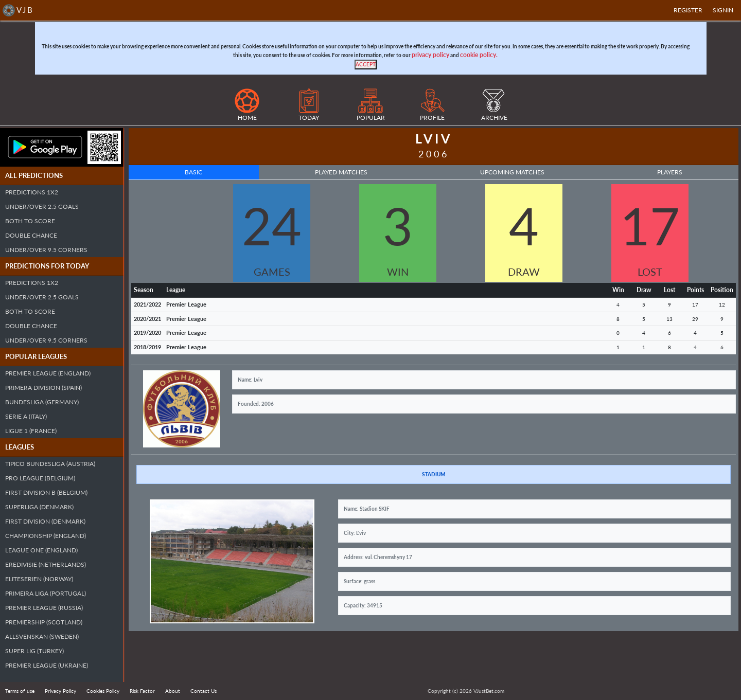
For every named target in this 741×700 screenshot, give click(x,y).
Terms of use (20, 691)
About (173, 691)
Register (688, 10)
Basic (193, 172)
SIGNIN (723, 10)
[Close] (366, 65)
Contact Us (204, 691)
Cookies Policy (103, 691)
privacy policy (430, 55)
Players (670, 172)
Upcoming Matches (512, 172)
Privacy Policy (60, 691)
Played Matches (341, 172)
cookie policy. (479, 55)
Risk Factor (142, 691)
